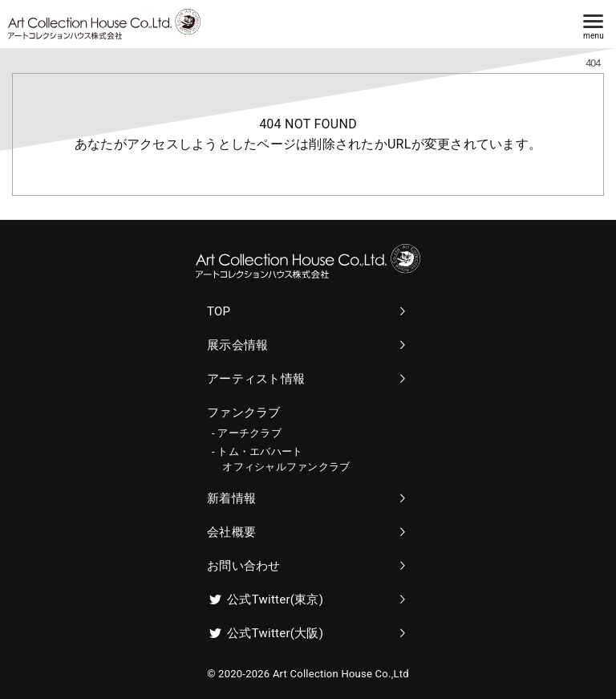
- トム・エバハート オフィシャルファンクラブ (281, 459)
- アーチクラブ (247, 433)
